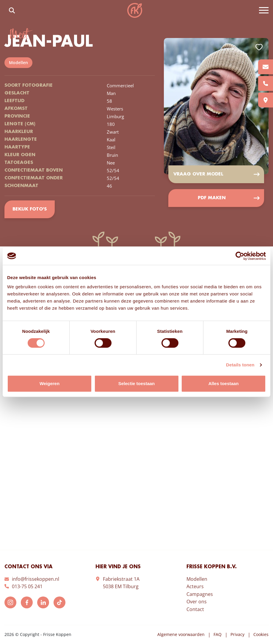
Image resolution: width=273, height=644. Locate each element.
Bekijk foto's (30, 209)
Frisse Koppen (135, 10)
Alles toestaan (224, 383)
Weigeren (50, 383)
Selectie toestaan (137, 383)
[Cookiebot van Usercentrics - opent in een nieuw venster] (240, 256)
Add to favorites (259, 47)
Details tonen (240, 365)
